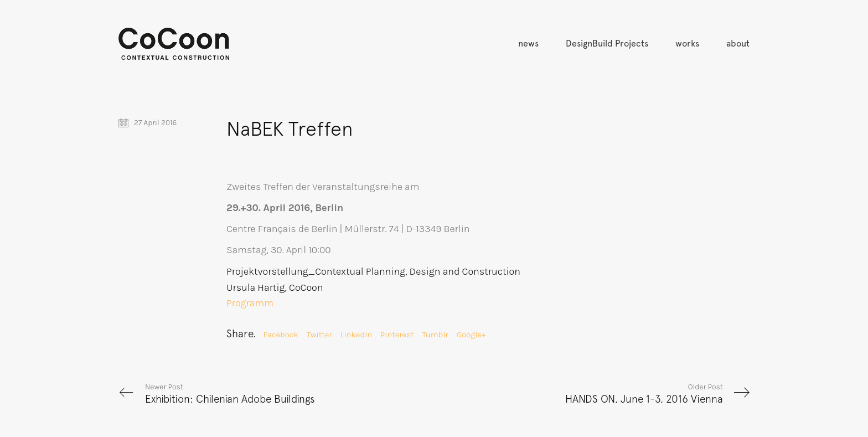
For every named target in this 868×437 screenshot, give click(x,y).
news (528, 43)
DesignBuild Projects (607, 43)
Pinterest (397, 335)
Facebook (281, 335)
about (738, 43)
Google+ (471, 335)
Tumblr (435, 335)
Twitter (319, 335)
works (687, 43)
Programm (250, 303)
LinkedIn (356, 335)
